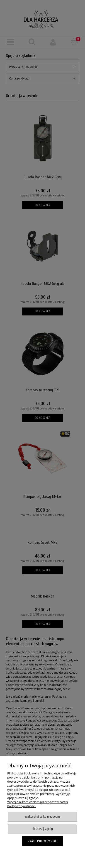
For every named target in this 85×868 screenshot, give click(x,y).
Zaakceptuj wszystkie (43, 841)
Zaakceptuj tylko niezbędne (42, 817)
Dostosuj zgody (43, 829)
